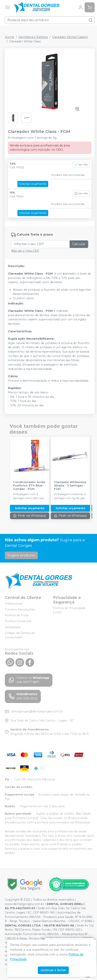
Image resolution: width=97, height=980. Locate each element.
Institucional (14, 604)
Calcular (79, 244)
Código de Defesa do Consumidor (20, 635)
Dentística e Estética (33, 37)
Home (9, 37)
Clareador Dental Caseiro (70, 37)
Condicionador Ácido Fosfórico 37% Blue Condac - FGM (29, 486)
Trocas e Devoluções (20, 609)
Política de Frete (17, 615)
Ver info (81, 165)
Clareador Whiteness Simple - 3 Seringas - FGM (70, 486)
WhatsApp (13, 627)
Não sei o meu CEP (25, 251)
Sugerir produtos (21, 555)
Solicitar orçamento (33, 184)
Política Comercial (18, 621)
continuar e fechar (53, 970)
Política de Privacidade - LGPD (70, 610)
